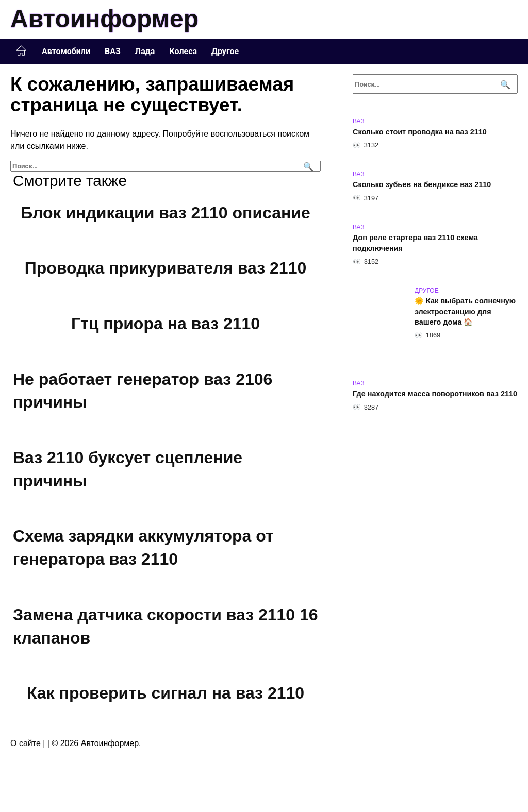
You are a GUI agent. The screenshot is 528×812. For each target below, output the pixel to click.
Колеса (183, 51)
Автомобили (66, 51)
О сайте (26, 743)
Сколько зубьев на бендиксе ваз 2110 (422, 185)
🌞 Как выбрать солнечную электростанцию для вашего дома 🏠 (465, 312)
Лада (145, 51)
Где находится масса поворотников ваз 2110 (435, 394)
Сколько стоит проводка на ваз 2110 (420, 132)
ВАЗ (113, 51)
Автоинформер (104, 19)
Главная (21, 51)
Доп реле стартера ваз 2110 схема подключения (415, 243)
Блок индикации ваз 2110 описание (166, 213)
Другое (225, 51)
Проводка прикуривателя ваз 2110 (166, 268)
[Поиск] (307, 166)
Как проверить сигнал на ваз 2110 (166, 693)
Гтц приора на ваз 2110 (166, 324)
